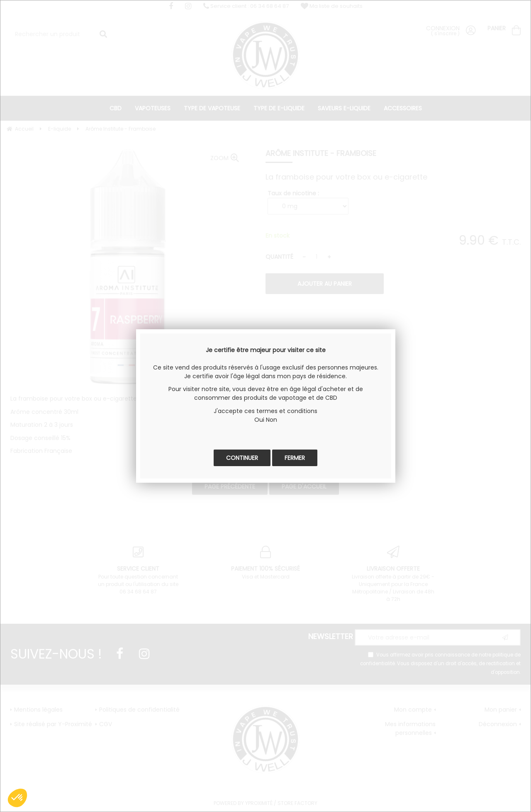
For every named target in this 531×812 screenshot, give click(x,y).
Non (272, 420)
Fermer (295, 458)
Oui (259, 420)
